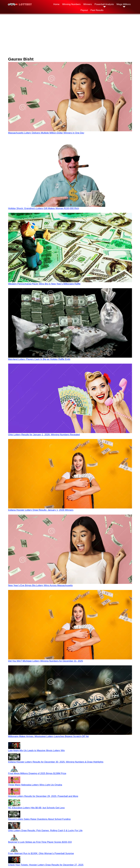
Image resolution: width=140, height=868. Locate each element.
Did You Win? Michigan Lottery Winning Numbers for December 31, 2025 (46, 661)
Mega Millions (124, 4)
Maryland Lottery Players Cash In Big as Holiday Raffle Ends (39, 359)
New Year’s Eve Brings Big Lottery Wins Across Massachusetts (40, 585)
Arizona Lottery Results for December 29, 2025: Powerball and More (43, 796)
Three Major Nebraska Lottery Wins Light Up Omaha (35, 785)
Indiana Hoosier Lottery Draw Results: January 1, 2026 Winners (41, 510)
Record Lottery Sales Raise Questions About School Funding (39, 819)
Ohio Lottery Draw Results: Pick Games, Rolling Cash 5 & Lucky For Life (45, 830)
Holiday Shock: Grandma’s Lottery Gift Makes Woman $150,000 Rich (44, 208)
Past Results (97, 10)
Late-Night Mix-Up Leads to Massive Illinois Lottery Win (37, 750)
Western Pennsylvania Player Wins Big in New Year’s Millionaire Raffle (44, 284)
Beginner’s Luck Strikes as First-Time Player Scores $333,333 (40, 842)
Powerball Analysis (104, 4)
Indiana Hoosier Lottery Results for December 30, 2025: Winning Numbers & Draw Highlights (56, 762)
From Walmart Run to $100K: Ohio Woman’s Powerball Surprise (41, 853)
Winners (87, 4)
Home (56, 4)
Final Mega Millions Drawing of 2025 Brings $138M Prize (37, 773)
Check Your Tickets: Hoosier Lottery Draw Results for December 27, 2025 (46, 865)
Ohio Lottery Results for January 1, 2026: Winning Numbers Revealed (44, 435)
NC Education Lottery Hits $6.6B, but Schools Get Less (36, 808)
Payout (84, 10)
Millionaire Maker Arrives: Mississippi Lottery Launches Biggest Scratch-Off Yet (48, 736)
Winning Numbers (71, 4)
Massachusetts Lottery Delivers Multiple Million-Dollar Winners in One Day (46, 133)
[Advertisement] (70, 35)
